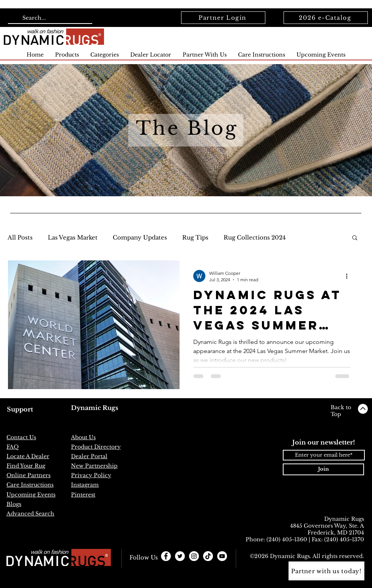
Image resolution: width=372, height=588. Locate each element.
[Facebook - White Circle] (166, 556)
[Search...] (49, 18)
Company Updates (140, 237)
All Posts (20, 237)
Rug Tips (195, 237)
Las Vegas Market (73, 237)
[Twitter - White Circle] (180, 556)
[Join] (323, 469)
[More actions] (349, 276)
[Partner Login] (223, 18)
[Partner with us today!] (326, 571)
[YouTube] (222, 556)
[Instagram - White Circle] (194, 556)
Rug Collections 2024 (255, 237)
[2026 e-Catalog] (326, 18)
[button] (355, 238)
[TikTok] (208, 556)
